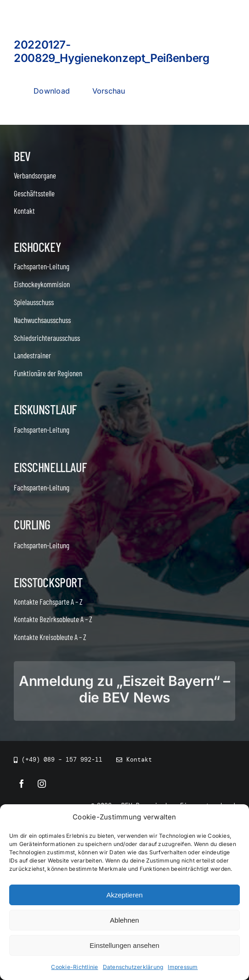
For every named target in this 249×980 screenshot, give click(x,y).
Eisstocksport (48, 582)
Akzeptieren (124, 896)
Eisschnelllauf (50, 467)
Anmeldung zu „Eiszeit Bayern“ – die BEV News (124, 689)
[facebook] (22, 784)
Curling (32, 524)
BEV (22, 156)
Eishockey (37, 247)
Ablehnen (124, 922)
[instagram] (42, 784)
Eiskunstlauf (45, 409)
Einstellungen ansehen (124, 947)
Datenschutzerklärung (133, 968)
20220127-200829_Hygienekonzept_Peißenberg (111, 51)
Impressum (183, 968)
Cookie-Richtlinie (74, 968)
